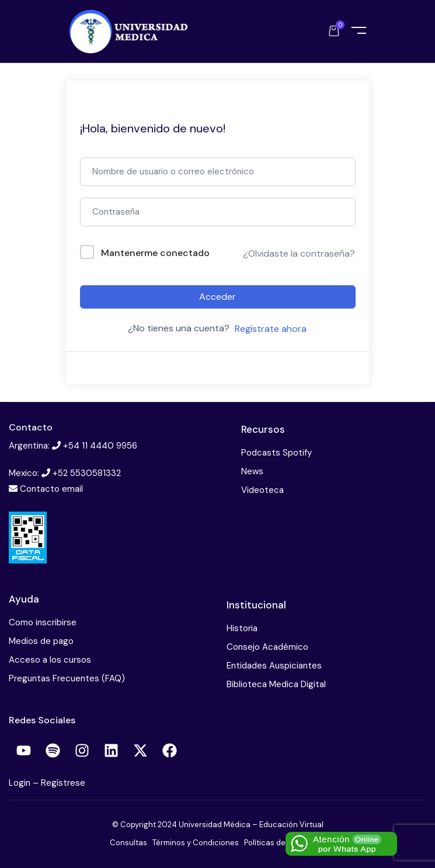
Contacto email (51, 489)
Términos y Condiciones (196, 843)
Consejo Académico (267, 647)
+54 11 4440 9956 (100, 446)
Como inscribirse (43, 622)
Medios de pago (41, 641)
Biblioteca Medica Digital (276, 684)
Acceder (218, 297)
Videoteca (262, 490)
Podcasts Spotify (276, 453)
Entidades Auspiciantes (274, 666)
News (252, 471)
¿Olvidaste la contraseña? (299, 253)
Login (21, 783)
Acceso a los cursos (50, 660)
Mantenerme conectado (155, 253)
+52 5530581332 (87, 473)
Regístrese (63, 783)
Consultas (128, 843)
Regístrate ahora (271, 329)
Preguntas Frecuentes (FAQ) (67, 678)
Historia (242, 628)
